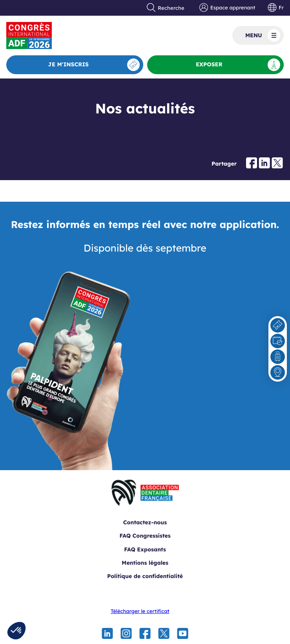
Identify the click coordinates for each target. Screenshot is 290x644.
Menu (263, 35)
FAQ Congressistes (145, 536)
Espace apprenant (227, 8)
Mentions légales (145, 563)
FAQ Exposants (145, 549)
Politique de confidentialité (145, 576)
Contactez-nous (145, 522)
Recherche (166, 8)
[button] (16, 631)
